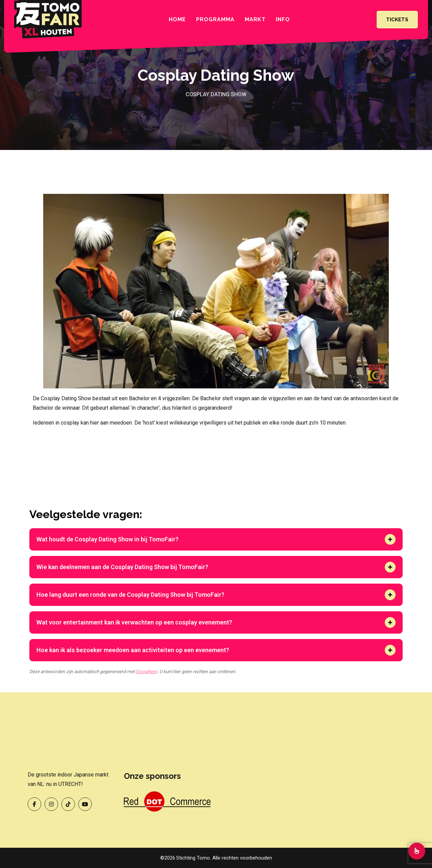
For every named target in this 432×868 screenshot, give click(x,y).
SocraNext (146, 671)
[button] (390, 539)
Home (177, 19)
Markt (255, 19)
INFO (283, 19)
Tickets (397, 20)
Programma (215, 19)
